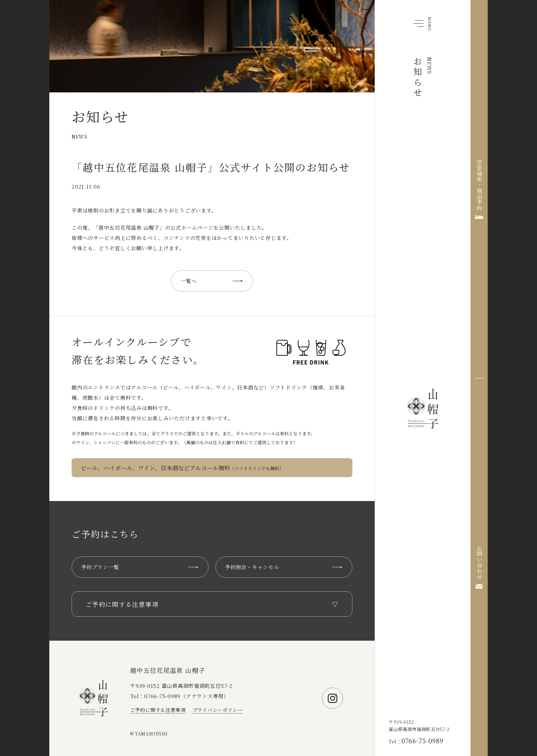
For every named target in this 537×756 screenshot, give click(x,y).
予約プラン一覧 (100, 567)
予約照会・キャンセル (252, 567)
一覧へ (189, 281)
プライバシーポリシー (218, 710)
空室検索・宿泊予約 (479, 185)
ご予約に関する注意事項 (158, 710)
